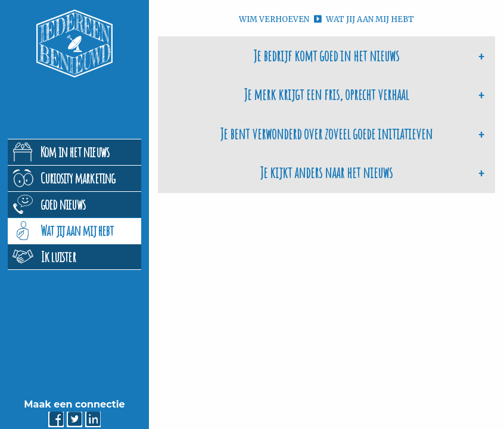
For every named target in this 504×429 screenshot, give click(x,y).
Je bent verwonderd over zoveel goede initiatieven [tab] (326, 134)
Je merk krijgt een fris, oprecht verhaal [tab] (326, 94)
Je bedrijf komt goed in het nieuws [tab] (326, 56)
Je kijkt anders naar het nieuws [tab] (326, 172)
